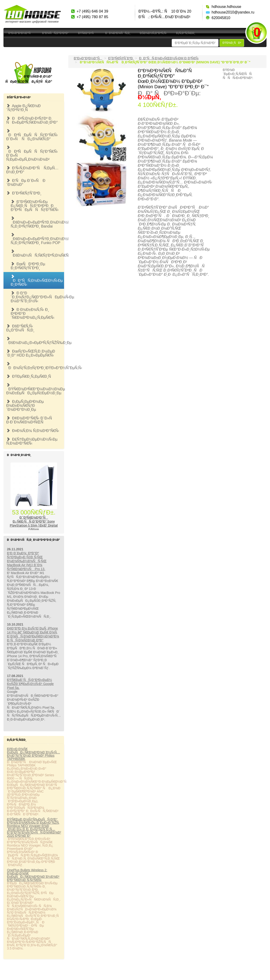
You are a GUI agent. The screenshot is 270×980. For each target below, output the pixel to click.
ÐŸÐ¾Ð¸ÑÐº (232, 43)
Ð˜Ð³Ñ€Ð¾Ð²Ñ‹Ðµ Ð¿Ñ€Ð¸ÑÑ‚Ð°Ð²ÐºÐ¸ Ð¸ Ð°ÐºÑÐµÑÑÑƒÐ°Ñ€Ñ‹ (35, 206)
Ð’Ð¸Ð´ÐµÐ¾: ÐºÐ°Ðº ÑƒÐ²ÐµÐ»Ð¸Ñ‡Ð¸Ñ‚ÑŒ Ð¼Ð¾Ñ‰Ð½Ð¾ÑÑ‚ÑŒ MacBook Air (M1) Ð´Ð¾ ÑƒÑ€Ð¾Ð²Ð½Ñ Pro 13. (27, 561)
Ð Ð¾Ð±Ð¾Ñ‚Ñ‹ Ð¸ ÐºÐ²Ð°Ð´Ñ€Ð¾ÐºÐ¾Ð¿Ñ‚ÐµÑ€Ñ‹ (33, 314)
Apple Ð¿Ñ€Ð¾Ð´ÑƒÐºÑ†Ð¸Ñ (24, 108)
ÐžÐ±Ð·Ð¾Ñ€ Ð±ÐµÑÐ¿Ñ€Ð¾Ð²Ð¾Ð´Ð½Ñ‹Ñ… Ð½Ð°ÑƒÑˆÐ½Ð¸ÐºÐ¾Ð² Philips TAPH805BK (33, 754)
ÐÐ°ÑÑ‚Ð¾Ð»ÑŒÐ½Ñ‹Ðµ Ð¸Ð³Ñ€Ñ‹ (37, 281)
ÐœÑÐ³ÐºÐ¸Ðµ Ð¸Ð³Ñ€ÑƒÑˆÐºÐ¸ (28, 266)
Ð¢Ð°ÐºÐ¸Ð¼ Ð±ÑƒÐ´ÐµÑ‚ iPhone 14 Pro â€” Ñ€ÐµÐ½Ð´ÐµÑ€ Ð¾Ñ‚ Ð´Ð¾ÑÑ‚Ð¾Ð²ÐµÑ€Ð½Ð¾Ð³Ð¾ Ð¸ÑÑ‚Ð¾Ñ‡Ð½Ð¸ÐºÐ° (33, 634)
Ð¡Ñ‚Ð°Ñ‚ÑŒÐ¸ (186, 33)
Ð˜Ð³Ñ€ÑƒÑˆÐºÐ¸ (24, 193)
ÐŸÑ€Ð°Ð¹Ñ (87, 33)
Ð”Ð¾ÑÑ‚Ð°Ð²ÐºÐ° (55, 33)
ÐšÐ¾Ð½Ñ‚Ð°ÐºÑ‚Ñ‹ (153, 33)
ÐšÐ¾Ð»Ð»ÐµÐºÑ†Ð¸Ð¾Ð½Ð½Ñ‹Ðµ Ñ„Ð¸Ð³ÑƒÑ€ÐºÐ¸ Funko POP (37, 239)
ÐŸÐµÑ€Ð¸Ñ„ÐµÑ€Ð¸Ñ (30, 376)
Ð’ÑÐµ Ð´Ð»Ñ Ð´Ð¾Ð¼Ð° (26, 183)
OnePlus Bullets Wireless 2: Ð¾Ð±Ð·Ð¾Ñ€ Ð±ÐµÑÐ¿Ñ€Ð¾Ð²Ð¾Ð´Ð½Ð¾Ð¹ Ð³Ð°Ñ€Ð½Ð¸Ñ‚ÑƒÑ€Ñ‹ (33, 875)
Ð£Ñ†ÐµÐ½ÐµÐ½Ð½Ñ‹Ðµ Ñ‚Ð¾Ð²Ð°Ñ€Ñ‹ (32, 441)
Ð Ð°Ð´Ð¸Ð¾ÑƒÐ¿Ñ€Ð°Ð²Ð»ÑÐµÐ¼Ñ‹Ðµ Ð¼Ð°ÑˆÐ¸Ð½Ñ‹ (37, 297)
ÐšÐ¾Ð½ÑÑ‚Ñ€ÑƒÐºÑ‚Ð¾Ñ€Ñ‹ (37, 253)
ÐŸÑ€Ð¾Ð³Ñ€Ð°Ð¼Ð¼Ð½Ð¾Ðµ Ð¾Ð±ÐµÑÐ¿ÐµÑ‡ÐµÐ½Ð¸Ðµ (35, 389)
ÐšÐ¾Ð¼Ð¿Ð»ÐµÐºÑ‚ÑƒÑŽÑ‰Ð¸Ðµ (35, 341)
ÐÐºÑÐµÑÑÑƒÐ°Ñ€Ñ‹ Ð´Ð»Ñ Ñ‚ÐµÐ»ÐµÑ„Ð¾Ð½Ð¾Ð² (32, 153)
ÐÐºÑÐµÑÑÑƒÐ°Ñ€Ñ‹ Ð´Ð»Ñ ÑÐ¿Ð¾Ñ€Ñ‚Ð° (32, 135)
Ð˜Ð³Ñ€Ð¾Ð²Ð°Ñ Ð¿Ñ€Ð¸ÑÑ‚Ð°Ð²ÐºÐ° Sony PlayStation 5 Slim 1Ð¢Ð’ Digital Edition (34, 523)
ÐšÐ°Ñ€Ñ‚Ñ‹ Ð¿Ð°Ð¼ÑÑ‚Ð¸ (20, 328)
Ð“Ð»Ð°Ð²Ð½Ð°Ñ (21, 33)
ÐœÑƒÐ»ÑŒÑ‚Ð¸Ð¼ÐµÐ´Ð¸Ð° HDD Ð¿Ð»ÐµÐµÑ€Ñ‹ (31, 353)
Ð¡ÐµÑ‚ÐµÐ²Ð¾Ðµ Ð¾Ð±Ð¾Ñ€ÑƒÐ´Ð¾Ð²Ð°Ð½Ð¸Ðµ (25, 406)
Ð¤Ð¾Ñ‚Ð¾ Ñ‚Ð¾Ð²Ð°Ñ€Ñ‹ (33, 431)
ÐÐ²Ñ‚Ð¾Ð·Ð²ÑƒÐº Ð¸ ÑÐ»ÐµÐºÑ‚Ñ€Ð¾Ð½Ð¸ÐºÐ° (32, 120)
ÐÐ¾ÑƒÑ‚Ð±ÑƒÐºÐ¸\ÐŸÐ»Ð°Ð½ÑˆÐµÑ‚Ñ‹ (35, 366)
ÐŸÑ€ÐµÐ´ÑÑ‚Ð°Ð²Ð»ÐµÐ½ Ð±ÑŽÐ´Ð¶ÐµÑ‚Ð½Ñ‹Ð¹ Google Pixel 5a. (30, 684)
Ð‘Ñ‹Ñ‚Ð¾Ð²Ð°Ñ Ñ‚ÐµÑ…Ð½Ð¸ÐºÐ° (32, 170)
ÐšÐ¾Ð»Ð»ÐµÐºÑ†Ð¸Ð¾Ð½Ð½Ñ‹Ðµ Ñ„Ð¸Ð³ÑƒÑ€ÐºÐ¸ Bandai (37, 222)
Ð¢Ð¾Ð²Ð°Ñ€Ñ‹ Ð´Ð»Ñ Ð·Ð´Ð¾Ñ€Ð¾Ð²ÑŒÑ (31, 420)
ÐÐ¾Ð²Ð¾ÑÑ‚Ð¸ (118, 33)
